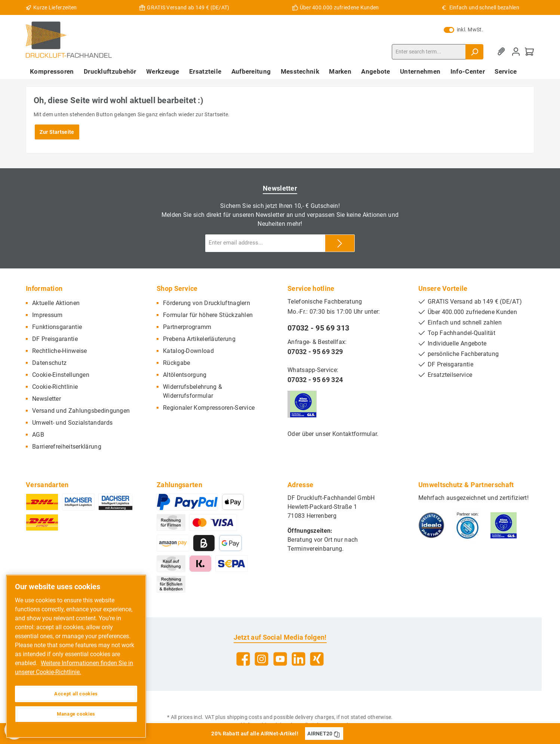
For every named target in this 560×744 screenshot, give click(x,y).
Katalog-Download (188, 351)
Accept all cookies (76, 694)
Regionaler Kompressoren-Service (209, 408)
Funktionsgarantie (57, 327)
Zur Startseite (57, 132)
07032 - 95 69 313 (318, 328)
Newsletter (47, 399)
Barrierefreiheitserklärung (67, 447)
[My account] (516, 52)
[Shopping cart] (529, 52)
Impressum (47, 315)
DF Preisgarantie (55, 339)
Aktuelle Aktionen (56, 303)
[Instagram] (261, 659)
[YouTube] (280, 659)
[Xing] (317, 659)
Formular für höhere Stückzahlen (208, 315)
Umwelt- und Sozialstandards (72, 423)
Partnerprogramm (187, 327)
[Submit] (340, 243)
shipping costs (244, 717)
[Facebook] (243, 659)
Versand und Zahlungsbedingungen (81, 411)
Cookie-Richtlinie (55, 387)
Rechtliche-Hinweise (60, 351)
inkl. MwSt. (464, 30)
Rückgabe (176, 363)
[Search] (474, 52)
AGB (38, 435)
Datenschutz (49, 363)
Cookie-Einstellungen (61, 375)
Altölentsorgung (185, 375)
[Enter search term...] (429, 52)
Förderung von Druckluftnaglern (207, 303)
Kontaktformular (355, 434)
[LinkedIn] (299, 659)
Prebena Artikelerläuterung (199, 339)
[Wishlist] (502, 52)
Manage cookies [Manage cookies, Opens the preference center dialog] (76, 714)
